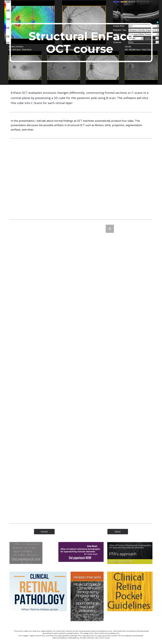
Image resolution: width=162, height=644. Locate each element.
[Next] (118, 532)
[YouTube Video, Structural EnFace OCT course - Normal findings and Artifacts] (81, 179)
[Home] (44, 532)
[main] (81, 43)
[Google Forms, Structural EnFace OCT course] (81, 372)
